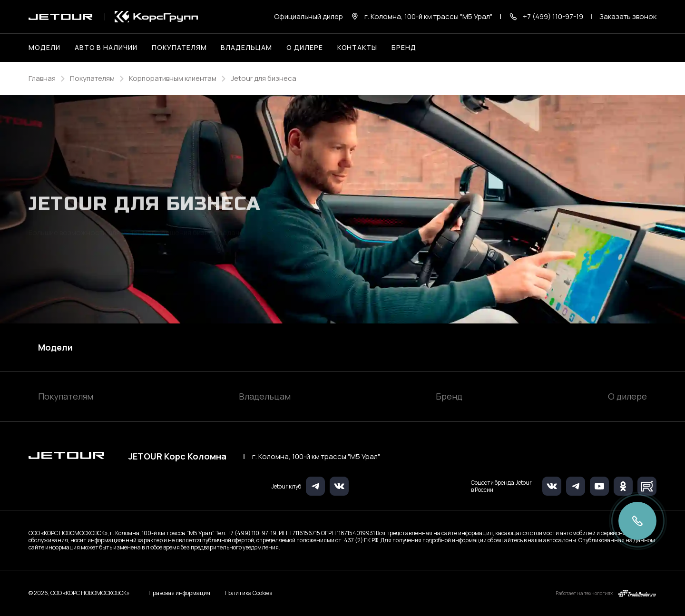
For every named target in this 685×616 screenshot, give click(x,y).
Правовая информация (179, 593)
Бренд (449, 396)
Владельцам (265, 396)
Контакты (357, 47)
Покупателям (66, 396)
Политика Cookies (248, 593)
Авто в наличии (106, 47)
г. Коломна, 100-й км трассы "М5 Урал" (316, 457)
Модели (55, 347)
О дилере (305, 47)
